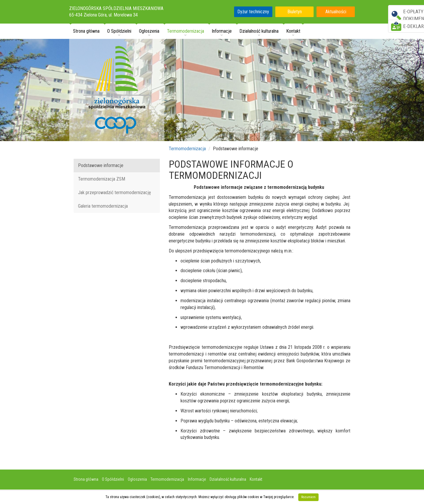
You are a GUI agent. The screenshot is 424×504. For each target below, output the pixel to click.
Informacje (197, 479)
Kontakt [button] (293, 31)
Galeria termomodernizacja (103, 206)
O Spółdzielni (113, 479)
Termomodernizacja (187, 149)
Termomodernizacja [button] (185, 31)
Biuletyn (295, 12)
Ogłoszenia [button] (149, 31)
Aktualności (336, 12)
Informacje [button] (222, 31)
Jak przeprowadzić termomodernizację (115, 192)
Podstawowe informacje (101, 165)
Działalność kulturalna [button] (259, 31)
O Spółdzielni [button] (119, 31)
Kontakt (256, 479)
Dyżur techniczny (253, 12)
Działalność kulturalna (228, 479)
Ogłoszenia (137, 479)
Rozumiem (308, 497)
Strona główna (86, 31)
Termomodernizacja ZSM (102, 179)
